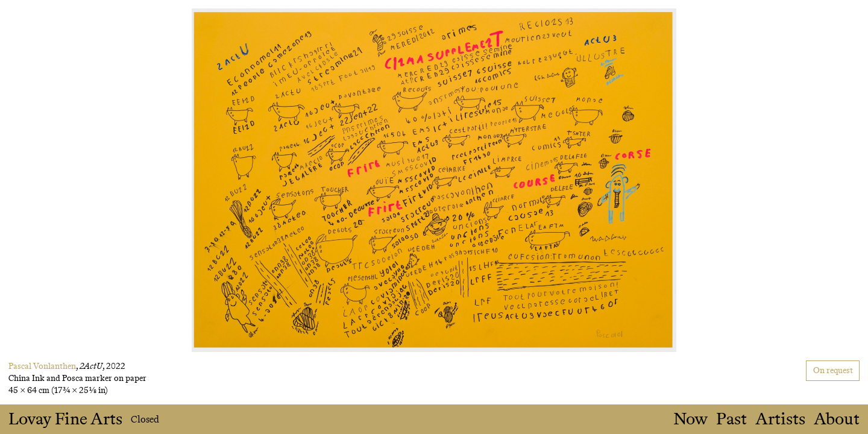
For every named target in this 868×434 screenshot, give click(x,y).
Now (690, 419)
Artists (780, 419)
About (837, 419)
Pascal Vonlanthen (42, 366)
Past (731, 419)
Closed (145, 419)
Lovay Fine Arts (65, 419)
